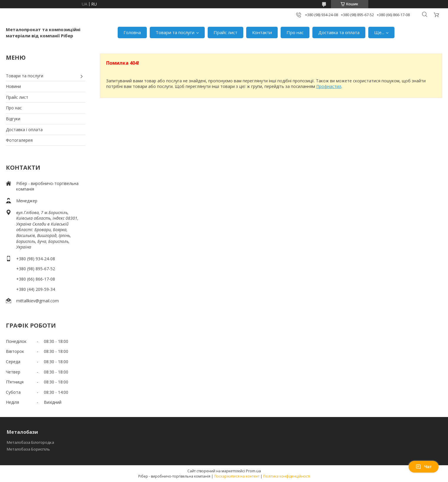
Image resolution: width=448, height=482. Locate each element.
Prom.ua (253, 471)
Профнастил (329, 86)
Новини (13, 86)
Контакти (262, 32)
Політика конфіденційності (287, 476)
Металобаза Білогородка (30, 442)
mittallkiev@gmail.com (38, 301)
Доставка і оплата (24, 130)
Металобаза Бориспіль (28, 449)
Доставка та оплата (339, 32)
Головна (132, 32)
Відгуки (13, 119)
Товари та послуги (175, 32)
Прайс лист (225, 32)
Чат (424, 467)
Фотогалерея (19, 140)
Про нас (295, 32)
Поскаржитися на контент (237, 476)
